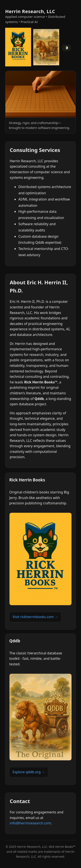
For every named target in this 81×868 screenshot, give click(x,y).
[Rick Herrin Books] (18, 48)
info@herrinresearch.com (30, 823)
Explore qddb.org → (29, 772)
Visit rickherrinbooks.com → (35, 617)
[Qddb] (46, 48)
